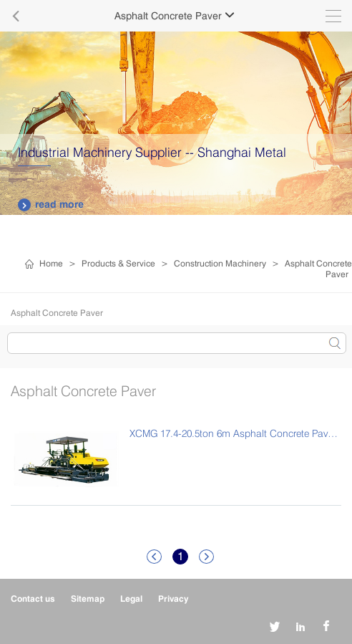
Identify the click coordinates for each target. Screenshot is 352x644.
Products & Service (118, 263)
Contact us (33, 599)
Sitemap (88, 599)
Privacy (173, 599)
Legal (131, 599)
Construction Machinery (220, 263)
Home (51, 263)
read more (51, 205)
